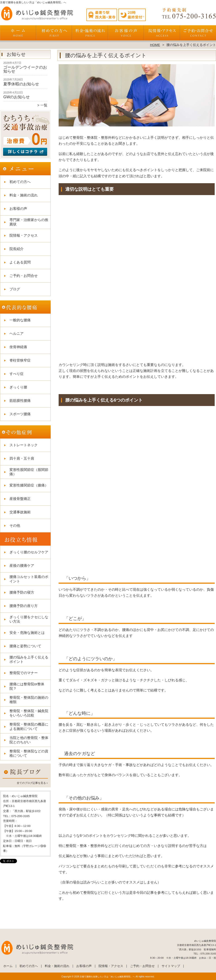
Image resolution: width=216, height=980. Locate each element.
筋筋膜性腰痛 (20, 401)
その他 (15, 526)
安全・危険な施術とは (27, 633)
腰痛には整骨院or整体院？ (27, 686)
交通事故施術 (20, 512)
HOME (155, 45)
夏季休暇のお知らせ (21, 84)
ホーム (18, 34)
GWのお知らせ (17, 97)
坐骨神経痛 (18, 347)
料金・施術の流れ (90, 34)
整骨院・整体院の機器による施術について (29, 727)
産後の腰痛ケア (22, 566)
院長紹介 (17, 249)
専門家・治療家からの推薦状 (29, 222)
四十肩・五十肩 (22, 458)
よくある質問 (20, 262)
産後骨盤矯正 (20, 499)
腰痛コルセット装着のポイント (29, 579)
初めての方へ (54, 34)
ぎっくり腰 (18, 387)
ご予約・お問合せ (198, 34)
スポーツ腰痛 (20, 414)
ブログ (15, 289)
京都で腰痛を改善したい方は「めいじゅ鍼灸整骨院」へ (107, 977)
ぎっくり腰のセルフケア (29, 552)
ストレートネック (24, 445)
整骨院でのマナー (24, 673)
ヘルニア (17, 334)
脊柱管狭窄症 (20, 360)
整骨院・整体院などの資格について (29, 753)
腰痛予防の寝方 (22, 592)
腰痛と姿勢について (25, 646)
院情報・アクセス (162, 34)
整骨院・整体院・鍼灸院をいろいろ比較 (29, 713)
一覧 (44, 105)
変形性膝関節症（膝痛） (29, 485)
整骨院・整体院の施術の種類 (29, 700)
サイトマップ (171, 966)
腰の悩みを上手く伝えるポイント (29, 659)
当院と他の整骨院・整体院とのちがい (29, 740)
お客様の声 (126, 34)
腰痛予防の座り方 (24, 606)
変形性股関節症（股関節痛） (29, 472)
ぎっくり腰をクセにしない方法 (29, 619)
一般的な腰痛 (20, 320)
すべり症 (17, 374)
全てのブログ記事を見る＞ (33, 783)
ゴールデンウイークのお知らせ (25, 69)
